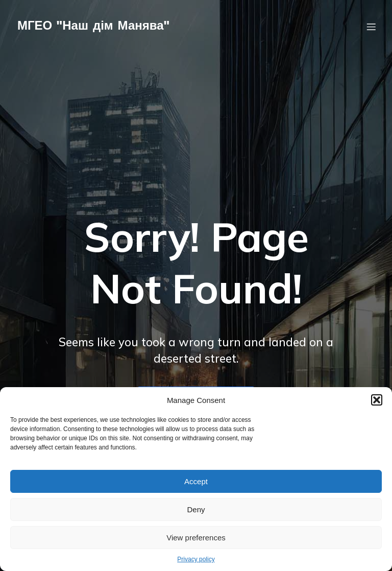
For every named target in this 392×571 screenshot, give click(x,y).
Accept (196, 481)
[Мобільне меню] (371, 28)
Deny (196, 509)
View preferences (196, 538)
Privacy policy (196, 559)
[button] (377, 400)
